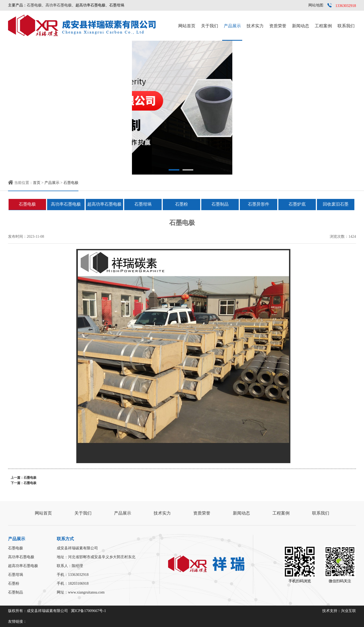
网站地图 (316, 5)
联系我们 (346, 26)
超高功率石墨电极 (104, 204)
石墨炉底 (297, 204)
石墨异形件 (259, 204)
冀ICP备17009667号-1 (88, 611)
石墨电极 (34, 5)
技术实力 (255, 26)
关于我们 (210, 26)
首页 (37, 183)
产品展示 (232, 26)
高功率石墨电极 (59, 5)
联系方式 (65, 539)
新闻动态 (301, 26)
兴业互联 (348, 611)
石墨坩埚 (143, 204)
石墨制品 (220, 204)
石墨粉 (181, 204)
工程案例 (323, 26)
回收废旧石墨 (336, 204)
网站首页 (187, 26)
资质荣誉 (278, 26)
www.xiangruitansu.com (86, 592)
